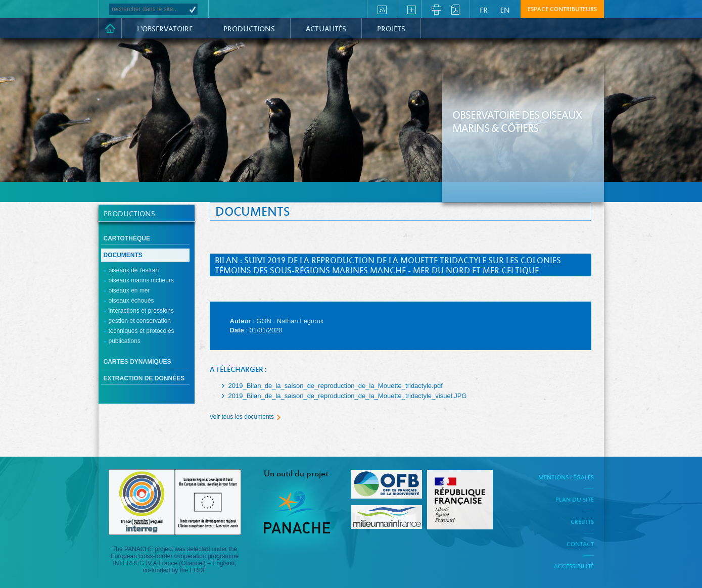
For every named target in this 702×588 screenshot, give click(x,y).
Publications (125, 341)
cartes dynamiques (137, 362)
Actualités (326, 29)
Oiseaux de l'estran (134, 270)
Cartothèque (127, 238)
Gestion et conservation (140, 321)
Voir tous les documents (242, 417)
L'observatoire (165, 29)
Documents (123, 255)
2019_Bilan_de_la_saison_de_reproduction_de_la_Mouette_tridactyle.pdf (336, 386)
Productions (249, 29)
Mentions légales (566, 478)
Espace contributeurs (562, 10)
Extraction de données (144, 378)
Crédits (582, 522)
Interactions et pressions (141, 311)
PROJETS (391, 29)
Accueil (110, 28)
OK (193, 9)
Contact (580, 545)
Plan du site (575, 500)
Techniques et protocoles (142, 331)
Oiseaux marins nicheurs (141, 280)
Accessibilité (574, 567)
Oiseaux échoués (131, 301)
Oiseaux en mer (129, 290)
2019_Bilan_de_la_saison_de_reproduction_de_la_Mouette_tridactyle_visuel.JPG (348, 396)
